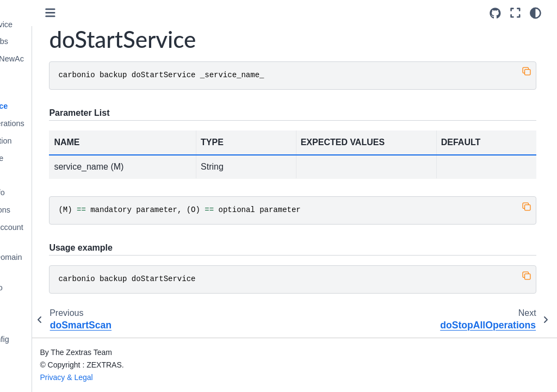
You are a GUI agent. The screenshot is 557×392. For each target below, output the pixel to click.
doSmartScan (55, 89)
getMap (45, 322)
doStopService (57, 158)
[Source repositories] (499, 13)
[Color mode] (538, 13)
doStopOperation (61, 141)
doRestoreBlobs (59, 41)
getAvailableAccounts (67, 234)
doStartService (59, 106)
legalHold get (54, 374)
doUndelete (52, 175)
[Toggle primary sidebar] (130, 13)
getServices (52, 357)
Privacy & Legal (146, 377)
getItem (45, 305)
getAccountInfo (58, 192)
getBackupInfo (57, 288)
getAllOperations (60, 210)
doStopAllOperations (67, 123)
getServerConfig (60, 339)
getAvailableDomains (66, 264)
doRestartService (61, 24)
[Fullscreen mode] (518, 13)
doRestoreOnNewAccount (67, 65)
